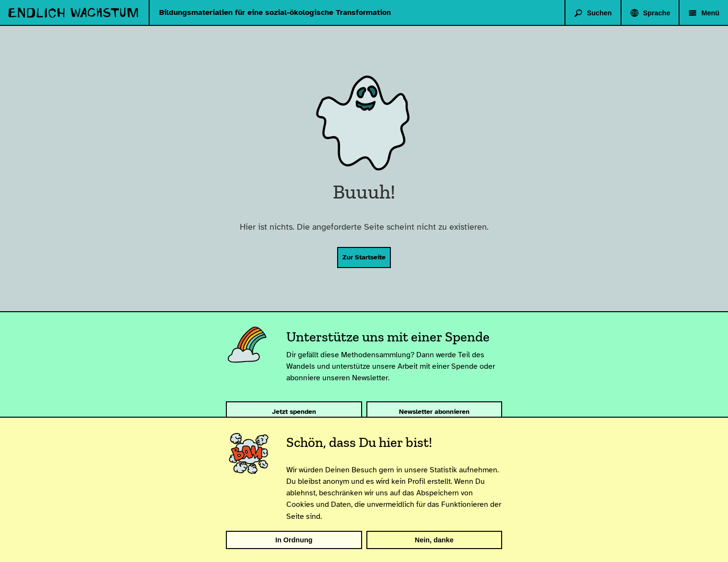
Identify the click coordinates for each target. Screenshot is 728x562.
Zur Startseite (364, 257)
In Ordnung (294, 540)
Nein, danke (434, 540)
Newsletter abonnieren (434, 411)
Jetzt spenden (294, 411)
